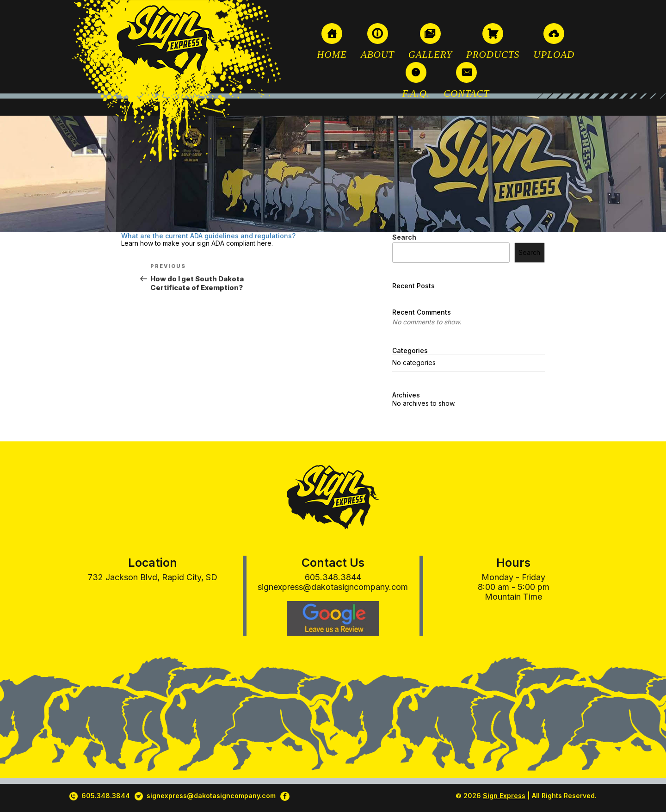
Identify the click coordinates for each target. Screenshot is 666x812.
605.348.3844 (333, 577)
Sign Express (504, 796)
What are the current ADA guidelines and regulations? (208, 236)
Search (404, 237)
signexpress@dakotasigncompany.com (333, 587)
